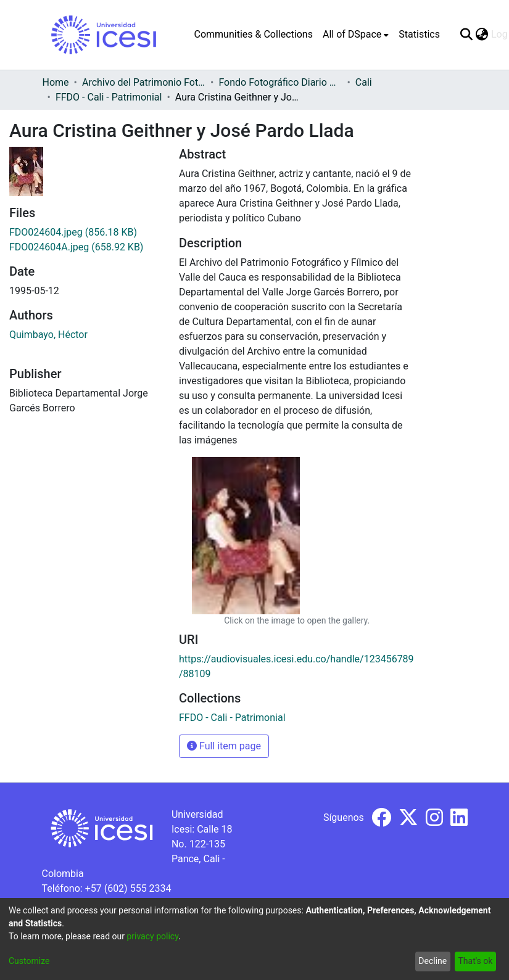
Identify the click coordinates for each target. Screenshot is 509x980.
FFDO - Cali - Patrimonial (109, 97)
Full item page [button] (224, 746)
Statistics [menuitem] (419, 34)
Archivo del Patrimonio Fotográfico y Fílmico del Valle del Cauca (144, 82)
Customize (29, 961)
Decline (432, 961)
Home (56, 82)
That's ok (475, 961)
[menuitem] (356, 35)
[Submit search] (467, 35)
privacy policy (152, 936)
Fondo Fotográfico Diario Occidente (280, 82)
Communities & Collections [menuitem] (254, 34)
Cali (364, 82)
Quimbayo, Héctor (48, 335)
